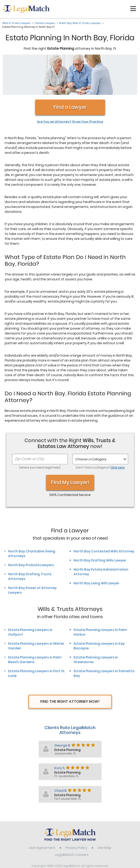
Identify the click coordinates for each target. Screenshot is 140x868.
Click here (118, 432)
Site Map (104, 812)
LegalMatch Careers (72, 819)
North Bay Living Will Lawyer (96, 548)
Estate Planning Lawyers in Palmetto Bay (104, 638)
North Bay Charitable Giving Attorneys (32, 518)
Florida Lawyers (45, 23)
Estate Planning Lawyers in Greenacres (96, 624)
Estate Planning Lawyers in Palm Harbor (100, 596)
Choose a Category (91, 424)
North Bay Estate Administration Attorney (101, 536)
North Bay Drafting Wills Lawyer (100, 525)
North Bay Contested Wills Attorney (104, 516)
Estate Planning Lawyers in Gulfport (30, 596)
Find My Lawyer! (70, 447)
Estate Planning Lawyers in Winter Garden (36, 610)
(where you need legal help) (40, 432)
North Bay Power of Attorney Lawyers (32, 555)
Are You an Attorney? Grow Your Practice (70, 86)
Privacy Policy (76, 812)
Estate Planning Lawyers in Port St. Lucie (37, 638)
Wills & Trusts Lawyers (16, 23)
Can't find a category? (100, 432)
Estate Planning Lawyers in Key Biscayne (99, 610)
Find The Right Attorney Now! (70, 666)
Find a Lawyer (70, 71)
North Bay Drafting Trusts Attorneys (30, 541)
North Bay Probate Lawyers (31, 529)
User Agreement (42, 812)
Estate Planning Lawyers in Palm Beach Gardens (35, 624)
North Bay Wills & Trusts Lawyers (80, 23)
